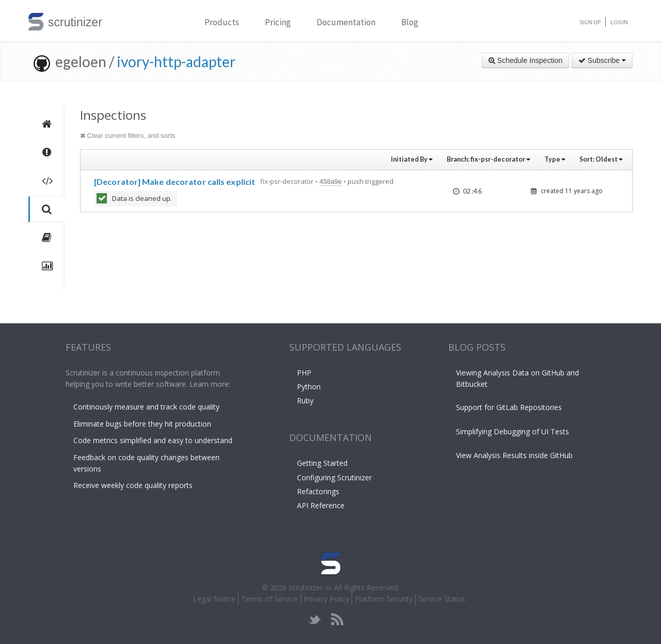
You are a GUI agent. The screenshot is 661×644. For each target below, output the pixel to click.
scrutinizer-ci (310, 587)
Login (619, 22)
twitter (315, 619)
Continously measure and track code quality (146, 407)
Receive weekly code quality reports (133, 485)
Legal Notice (214, 599)
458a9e (331, 182)
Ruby (305, 400)
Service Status (442, 599)
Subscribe (602, 60)
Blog (410, 22)
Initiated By (412, 159)
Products (222, 22)
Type (555, 159)
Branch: (489, 159)
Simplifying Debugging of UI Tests (513, 431)
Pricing (278, 22)
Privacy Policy (326, 599)
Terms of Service (270, 599)
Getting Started (322, 463)
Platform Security (384, 599)
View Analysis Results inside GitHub (514, 455)
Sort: (601, 159)
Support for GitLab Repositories (509, 407)
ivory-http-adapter (176, 61)
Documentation (346, 22)
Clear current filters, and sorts (128, 136)
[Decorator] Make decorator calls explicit (175, 182)
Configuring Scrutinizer (334, 477)
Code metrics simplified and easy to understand (153, 440)
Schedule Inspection (525, 60)
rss (337, 619)
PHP (304, 373)
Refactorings (318, 491)
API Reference (321, 505)
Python (309, 387)
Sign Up (590, 22)
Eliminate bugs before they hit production (142, 424)
